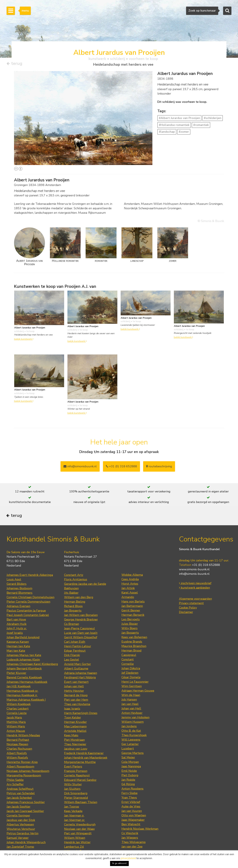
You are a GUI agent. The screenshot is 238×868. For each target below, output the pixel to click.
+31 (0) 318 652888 (121, 467)
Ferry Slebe (129, 794)
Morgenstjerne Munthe (80, 763)
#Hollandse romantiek (174, 125)
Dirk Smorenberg (76, 794)
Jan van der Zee (132, 847)
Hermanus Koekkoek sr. (22, 691)
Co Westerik (130, 834)
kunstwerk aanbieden (194, 588)
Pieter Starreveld (76, 798)
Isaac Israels (72, 709)
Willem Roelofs (17, 758)
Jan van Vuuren (132, 812)
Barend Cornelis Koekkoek (24, 678)
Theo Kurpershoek (134, 736)
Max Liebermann (75, 727)
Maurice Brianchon (134, 647)
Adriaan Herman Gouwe (138, 691)
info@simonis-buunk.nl (194, 575)
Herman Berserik (133, 616)
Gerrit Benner (131, 611)
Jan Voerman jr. (74, 816)
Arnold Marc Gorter (78, 665)
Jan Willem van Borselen (81, 616)
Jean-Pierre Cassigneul (79, 629)
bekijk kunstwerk (24, 339)
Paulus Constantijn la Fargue (26, 611)
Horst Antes (130, 584)
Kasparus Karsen (18, 642)
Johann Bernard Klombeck (24, 669)
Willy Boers (129, 629)
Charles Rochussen (19, 749)
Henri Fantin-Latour (78, 647)
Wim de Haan (131, 696)
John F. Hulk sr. (17, 629)
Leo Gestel (72, 660)
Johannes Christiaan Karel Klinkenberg (32, 665)
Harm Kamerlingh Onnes (81, 714)
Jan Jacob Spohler (19, 807)
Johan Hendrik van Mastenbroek (86, 758)
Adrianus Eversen (18, 607)
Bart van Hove (16, 620)
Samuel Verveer (18, 838)
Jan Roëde (128, 780)
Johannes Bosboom (19, 589)
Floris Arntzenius (76, 580)
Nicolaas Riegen (17, 745)
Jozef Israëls (15, 634)
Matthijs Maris (16, 723)
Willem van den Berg (79, 598)
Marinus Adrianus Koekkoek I (26, 700)
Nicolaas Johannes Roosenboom (28, 772)
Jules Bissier (130, 624)
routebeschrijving (159, 467)
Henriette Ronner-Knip (22, 763)
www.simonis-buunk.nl (194, 570)
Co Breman (72, 625)
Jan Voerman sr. (75, 821)
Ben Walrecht (131, 825)
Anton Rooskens (132, 789)
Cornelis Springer (18, 816)
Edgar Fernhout (75, 651)
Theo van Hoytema (77, 705)
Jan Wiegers (130, 838)
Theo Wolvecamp (134, 843)
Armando (128, 598)
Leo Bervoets (131, 620)
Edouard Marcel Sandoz (80, 781)
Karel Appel (130, 593)
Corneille (128, 665)
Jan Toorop (72, 807)
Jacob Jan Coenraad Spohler (25, 812)
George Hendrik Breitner (81, 620)
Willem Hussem (133, 722)
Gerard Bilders (17, 584)
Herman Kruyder (75, 723)
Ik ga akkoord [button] (119, 863)
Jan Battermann (132, 607)
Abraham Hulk (17, 625)
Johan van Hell (74, 687)
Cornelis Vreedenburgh (80, 825)
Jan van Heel (130, 705)
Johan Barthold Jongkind (23, 638)
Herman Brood (131, 651)
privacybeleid (128, 858)
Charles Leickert (18, 709)
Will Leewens (131, 740)
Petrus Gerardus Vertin (22, 834)
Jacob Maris (14, 718)
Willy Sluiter (73, 785)
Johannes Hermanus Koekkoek (27, 683)
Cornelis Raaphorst (77, 776)
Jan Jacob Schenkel (19, 798)
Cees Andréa (130, 580)
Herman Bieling (75, 602)
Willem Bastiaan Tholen (81, 803)
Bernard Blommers (20, 593)
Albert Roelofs (17, 754)
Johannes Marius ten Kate (24, 656)
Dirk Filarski (72, 656)
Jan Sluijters (72, 789)
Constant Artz (74, 576)
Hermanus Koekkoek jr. (22, 696)
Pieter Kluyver (16, 674)
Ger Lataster (130, 745)
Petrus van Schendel (21, 794)
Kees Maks (71, 736)
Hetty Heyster (74, 691)
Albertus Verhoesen (20, 825)
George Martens (133, 754)
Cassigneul (129, 656)
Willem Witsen (75, 838)
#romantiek (201, 125)
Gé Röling (128, 785)
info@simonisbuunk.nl (80, 467)
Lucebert (128, 749)
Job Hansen (129, 700)
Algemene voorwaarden (195, 600)
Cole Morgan (130, 763)
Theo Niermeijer (75, 745)
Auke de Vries (131, 807)
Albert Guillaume (76, 669)
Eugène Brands (132, 642)
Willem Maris (16, 727)
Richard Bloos (73, 607)
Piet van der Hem (76, 700)
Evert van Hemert (76, 683)
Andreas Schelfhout (20, 789)
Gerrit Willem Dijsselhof (81, 638)
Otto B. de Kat (131, 731)
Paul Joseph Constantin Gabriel (28, 616)
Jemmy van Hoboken (135, 718)
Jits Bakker (71, 593)
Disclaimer (186, 613)
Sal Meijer (128, 758)
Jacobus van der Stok (21, 821)
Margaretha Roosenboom (24, 776)
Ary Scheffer (15, 785)
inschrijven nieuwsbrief (195, 584)
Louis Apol (14, 580)
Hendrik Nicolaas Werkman (140, 829)
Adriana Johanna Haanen (81, 674)
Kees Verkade (73, 812)
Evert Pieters (73, 767)
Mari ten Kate (16, 651)
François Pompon (76, 772)
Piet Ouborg (130, 776)
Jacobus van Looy (76, 749)
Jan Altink (128, 589)
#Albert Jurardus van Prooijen (179, 118)
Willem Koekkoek (19, 705)
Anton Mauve (16, 732)
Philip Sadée (15, 781)
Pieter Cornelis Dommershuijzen (28, 602)
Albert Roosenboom (20, 767)
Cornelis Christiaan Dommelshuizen (30, 598)
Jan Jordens (129, 727)
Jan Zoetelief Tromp (20, 847)
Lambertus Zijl (74, 847)
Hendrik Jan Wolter (77, 843)
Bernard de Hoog (76, 696)
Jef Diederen (130, 673)
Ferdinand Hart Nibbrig (80, 678)
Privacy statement (191, 604)
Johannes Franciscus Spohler (26, 803)
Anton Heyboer (132, 714)
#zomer (184, 132)
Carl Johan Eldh (75, 642)
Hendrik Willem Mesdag (23, 736)
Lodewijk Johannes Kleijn (23, 660)
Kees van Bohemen (134, 638)
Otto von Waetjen (134, 816)
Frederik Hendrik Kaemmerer (84, 754)
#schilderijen (213, 118)
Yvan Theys (129, 798)
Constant (128, 660)
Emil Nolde (129, 771)
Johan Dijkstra (131, 669)
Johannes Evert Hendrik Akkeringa (30, 576)
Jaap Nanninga (131, 767)
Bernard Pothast (18, 740)
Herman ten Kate (18, 647)
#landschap (167, 132)
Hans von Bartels (133, 602)
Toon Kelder (73, 718)
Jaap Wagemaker (133, 820)
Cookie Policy (188, 608)
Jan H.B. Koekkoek (19, 687)
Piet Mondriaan (74, 740)
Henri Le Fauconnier (135, 682)
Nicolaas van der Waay (79, 830)
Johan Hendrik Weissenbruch (26, 843)
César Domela (131, 678)
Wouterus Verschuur (21, 830)
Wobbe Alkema (132, 575)
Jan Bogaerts (73, 611)
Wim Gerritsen (132, 687)
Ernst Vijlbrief (131, 803)
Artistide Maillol (75, 732)
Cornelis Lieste (17, 714)
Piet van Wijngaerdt (78, 834)
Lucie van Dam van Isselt (81, 634)
